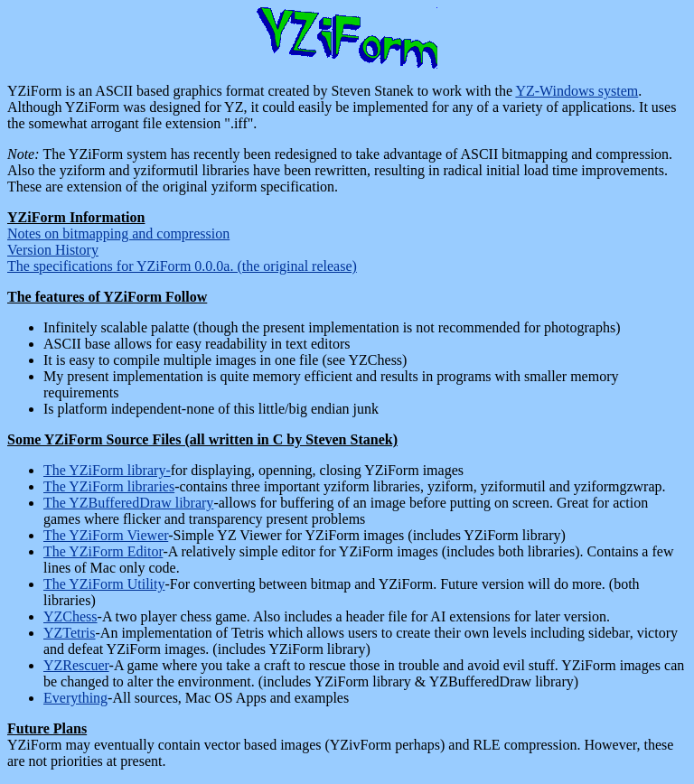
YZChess (70, 616)
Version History (53, 250)
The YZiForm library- (107, 470)
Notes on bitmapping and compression (118, 233)
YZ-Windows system (577, 91)
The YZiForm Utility (104, 584)
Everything (75, 698)
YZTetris (70, 633)
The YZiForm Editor (103, 551)
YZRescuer (76, 665)
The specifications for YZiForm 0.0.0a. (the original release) (182, 266)
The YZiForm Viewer (106, 535)
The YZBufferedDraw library (128, 503)
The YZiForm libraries (109, 486)
